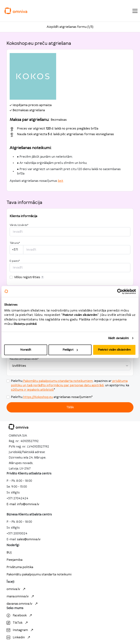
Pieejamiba (14, 560)
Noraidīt (26, 350)
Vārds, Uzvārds (19, 225)
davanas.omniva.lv (23, 604)
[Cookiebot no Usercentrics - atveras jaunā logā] (120, 291)
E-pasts (15, 261)
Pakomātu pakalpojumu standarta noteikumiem (58, 381)
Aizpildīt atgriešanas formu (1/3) (70, 27)
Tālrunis (15, 243)
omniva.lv (16, 589)
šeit (61, 181)
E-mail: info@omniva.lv (23, 504)
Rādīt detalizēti (118, 338)
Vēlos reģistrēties (29, 277)
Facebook (20, 615)
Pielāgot (70, 350)
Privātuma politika (20, 567)
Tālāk (70, 407)
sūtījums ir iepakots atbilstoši (32, 390)
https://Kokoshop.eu (38, 397)
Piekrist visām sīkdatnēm (114, 350)
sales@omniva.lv (29, 539)
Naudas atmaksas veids (24, 359)
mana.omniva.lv (21, 596)
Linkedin (19, 637)
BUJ (9, 553)
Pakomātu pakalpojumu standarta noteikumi (39, 574)
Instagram (20, 630)
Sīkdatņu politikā (25, 324)
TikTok (18, 623)
